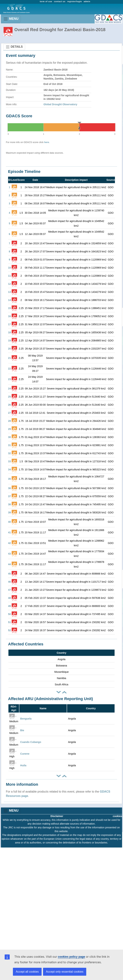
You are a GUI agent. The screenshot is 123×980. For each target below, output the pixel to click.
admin (87, 1)
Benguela (26, 719)
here (47, 142)
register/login (75, 1)
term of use (46, 1)
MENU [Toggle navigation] (11, 19)
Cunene (25, 754)
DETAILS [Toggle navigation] (14, 47)
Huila (23, 765)
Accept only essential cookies (65, 972)
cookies (117, 816)
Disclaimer (57, 816)
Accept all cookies (27, 972)
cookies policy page (71, 957)
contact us (60, 1)
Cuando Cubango (31, 742)
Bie (22, 730)
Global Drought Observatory (60, 104)
